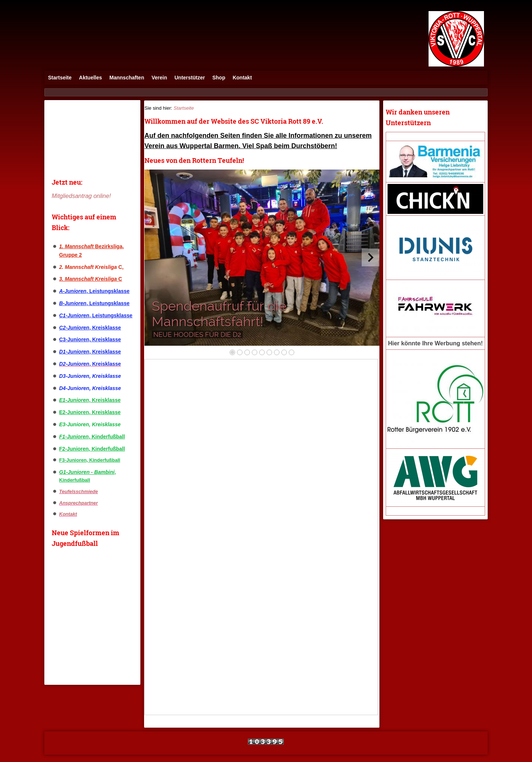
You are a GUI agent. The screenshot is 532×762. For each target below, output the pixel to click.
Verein (159, 78)
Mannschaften (127, 78)
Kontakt (242, 78)
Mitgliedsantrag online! (81, 196)
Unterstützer (190, 78)
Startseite (60, 78)
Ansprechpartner (79, 503)
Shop (219, 78)
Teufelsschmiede (79, 491)
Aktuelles (91, 78)
